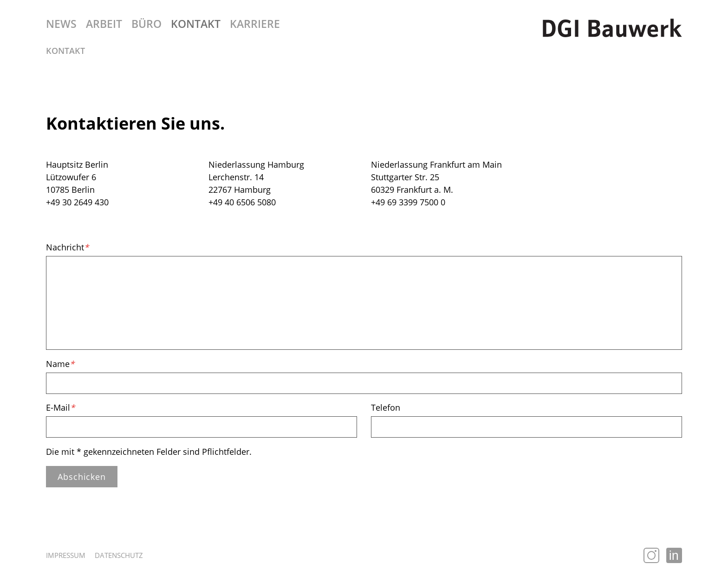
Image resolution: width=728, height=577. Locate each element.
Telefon (386, 407)
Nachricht (67, 247)
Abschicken (82, 477)
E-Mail (60, 407)
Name (60, 364)
